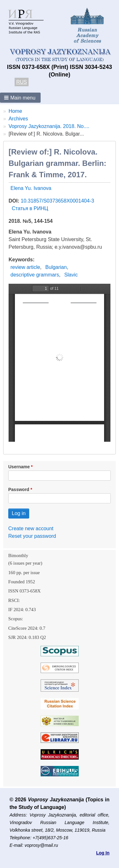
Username (19, 467)
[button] (20, 98)
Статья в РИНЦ (30, 208)
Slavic (71, 275)
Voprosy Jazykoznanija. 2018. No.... (49, 126)
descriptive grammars (35, 275)
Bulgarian (56, 267)
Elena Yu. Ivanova (31, 188)
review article (25, 267)
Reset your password (32, 536)
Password (19, 489)
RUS (22, 82)
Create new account (31, 528)
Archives (18, 119)
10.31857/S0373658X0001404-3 (57, 201)
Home (15, 111)
